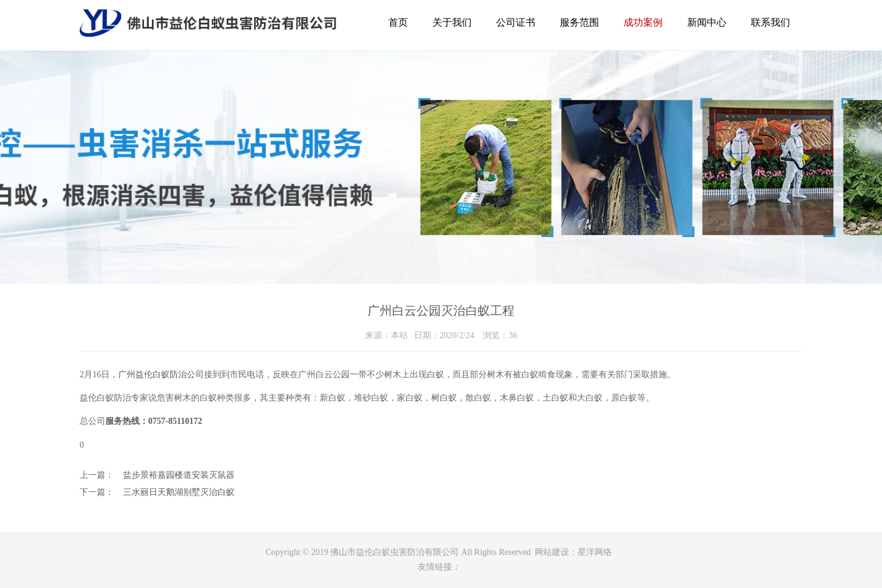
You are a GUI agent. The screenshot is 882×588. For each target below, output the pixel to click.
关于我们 (452, 22)
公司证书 (516, 22)
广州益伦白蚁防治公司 (161, 375)
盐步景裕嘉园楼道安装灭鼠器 (179, 475)
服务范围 (579, 22)
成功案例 (643, 22)
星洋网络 (595, 552)
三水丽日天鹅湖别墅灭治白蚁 (179, 492)
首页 (398, 22)
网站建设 (552, 552)
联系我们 (771, 22)
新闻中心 (707, 22)
